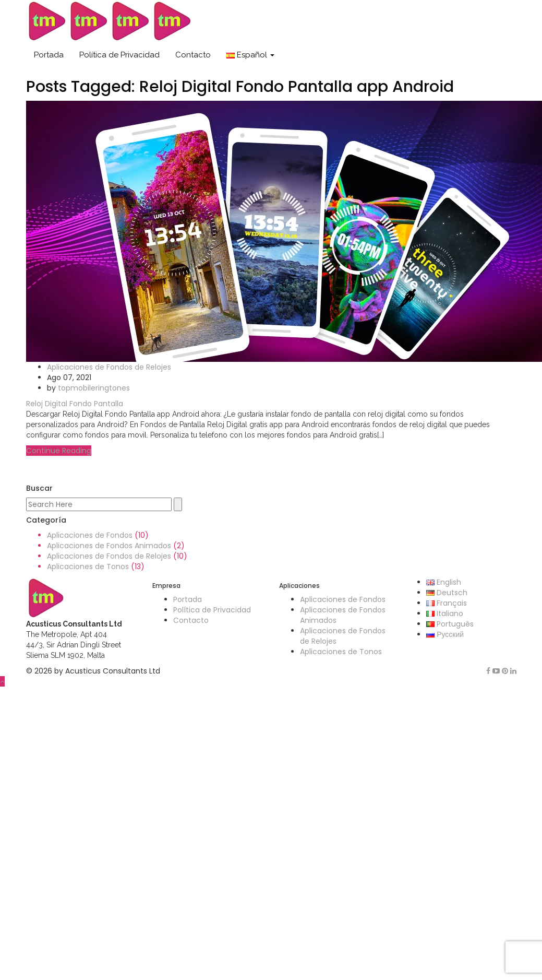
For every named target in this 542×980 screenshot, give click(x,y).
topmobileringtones (94, 388)
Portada (49, 55)
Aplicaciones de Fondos (90, 535)
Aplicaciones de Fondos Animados (109, 546)
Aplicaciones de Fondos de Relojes (109, 367)
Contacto (193, 55)
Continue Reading (59, 451)
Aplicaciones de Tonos (88, 566)
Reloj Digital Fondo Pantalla (75, 404)
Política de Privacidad (119, 55)
